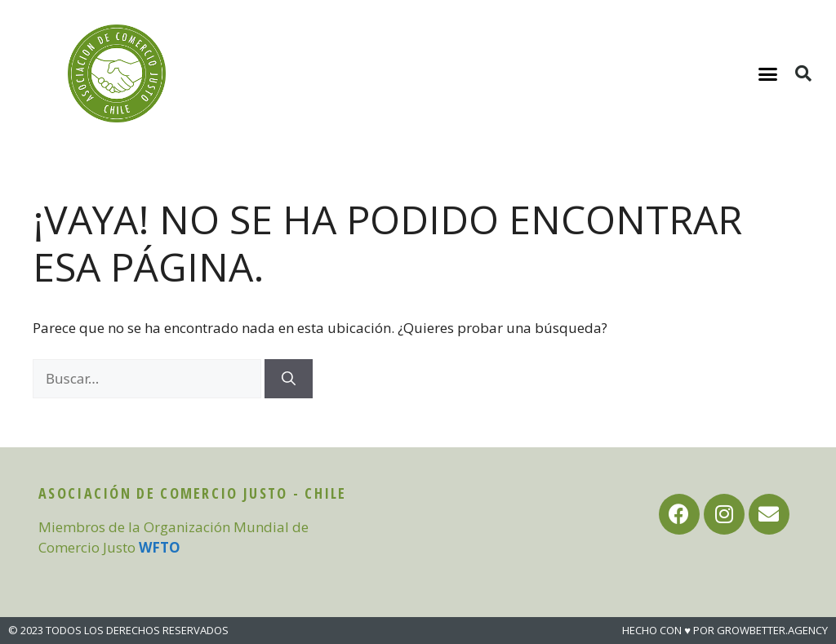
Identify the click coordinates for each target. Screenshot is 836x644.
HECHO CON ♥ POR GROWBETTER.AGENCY (725, 630)
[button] (768, 73)
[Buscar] (289, 379)
